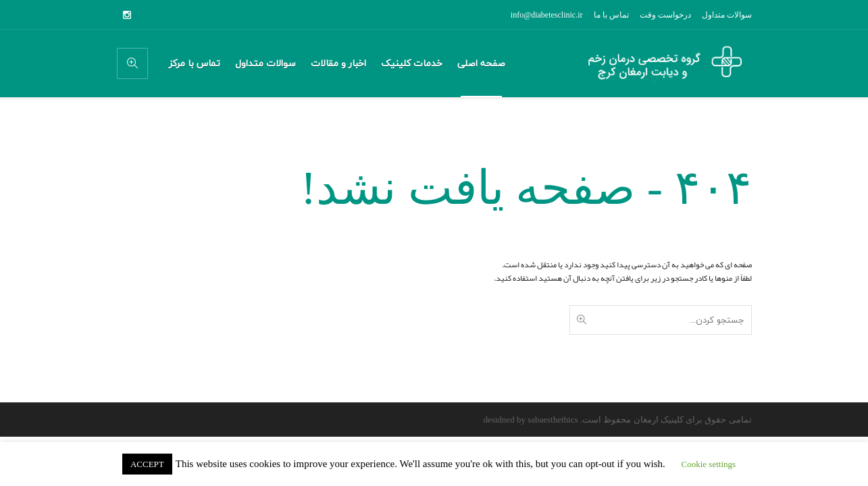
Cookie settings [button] (709, 464)
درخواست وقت (665, 15)
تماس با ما (611, 15)
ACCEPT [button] (147, 464)
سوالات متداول (727, 15)
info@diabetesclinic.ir (547, 15)
